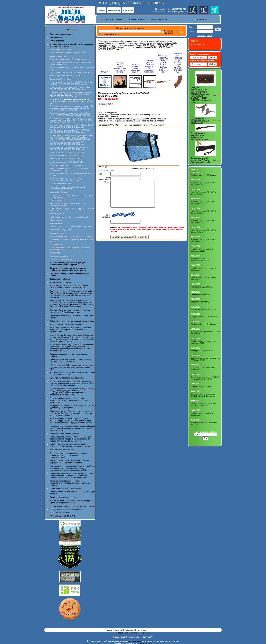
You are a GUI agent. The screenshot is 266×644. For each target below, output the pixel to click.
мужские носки (135, 641)
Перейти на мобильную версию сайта (133, 633)
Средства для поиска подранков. (64, 497)
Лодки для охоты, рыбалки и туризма (66, 488)
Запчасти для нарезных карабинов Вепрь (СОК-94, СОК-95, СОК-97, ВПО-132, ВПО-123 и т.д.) (70, 88)
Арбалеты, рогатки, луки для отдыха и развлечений (72, 321)
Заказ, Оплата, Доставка (111, 19)
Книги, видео (55, 253)
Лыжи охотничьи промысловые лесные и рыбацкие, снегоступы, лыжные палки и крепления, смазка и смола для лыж (72, 428)
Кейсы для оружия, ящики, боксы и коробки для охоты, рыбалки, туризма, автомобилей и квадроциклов (71, 330)
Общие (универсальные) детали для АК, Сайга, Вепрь (71, 73)
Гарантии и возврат (136, 19)
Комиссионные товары (59, 256)
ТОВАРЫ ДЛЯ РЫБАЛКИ (61, 282)
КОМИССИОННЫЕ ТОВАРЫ (62, 516)
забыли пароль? (205, 36)
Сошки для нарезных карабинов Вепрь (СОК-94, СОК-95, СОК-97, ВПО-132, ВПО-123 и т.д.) (69, 143)
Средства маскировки (58, 56)
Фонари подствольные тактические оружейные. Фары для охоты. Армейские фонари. (70, 462)
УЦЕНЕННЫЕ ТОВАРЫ (60, 513)
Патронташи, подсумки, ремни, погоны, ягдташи (69, 217)
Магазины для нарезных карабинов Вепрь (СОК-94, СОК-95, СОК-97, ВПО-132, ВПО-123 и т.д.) (178, 63)
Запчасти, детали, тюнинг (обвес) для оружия (68, 59)
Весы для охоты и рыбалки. (62, 450)
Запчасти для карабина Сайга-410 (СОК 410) (68, 156)
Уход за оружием (57, 223)
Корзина (118, 630)
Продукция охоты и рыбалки (61, 259)
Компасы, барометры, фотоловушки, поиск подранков (71, 236)
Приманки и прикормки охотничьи (64, 433)
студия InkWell (146, 643)
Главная (101, 10)
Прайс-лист (129, 630)
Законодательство (159, 19)
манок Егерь (114, 34)
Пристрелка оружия (58, 200)
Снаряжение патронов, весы (61, 184)
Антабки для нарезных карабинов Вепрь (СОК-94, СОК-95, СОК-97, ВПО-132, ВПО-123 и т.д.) (70, 131)
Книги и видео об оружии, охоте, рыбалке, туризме (72, 506)
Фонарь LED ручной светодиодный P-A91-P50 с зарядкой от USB (201, 160)
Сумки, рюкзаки (56, 220)
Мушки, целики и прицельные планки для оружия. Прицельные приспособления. (72, 502)
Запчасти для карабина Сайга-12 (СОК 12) (67, 162)
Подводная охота (57, 245)
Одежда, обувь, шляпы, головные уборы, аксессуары (71, 227)
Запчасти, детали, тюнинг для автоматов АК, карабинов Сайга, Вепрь (149, 66)
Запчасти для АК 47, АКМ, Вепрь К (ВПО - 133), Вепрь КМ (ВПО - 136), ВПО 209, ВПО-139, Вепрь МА (71, 83)
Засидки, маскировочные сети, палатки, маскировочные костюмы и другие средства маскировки (69, 400)
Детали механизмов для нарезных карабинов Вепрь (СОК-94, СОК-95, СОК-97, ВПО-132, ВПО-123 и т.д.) (70, 114)
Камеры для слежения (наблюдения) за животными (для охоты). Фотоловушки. (72, 407)
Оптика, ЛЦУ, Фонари (58, 192)
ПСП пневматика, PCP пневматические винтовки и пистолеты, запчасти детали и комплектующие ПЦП (72, 367)
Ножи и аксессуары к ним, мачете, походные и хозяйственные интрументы (68, 188)
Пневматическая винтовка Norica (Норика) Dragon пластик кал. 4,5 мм (199, 136)
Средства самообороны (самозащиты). (67, 378)
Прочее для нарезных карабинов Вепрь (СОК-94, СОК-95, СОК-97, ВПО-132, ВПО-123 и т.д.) (69, 148)
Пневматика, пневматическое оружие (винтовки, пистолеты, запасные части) (71, 361)
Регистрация (114, 10)
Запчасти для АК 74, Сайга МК (62, 79)
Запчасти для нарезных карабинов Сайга (66, 76)
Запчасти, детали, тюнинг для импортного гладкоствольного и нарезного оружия (66, 180)
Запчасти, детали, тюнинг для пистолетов (66, 165)
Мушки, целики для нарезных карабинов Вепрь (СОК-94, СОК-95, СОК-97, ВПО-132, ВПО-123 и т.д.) (72, 126)
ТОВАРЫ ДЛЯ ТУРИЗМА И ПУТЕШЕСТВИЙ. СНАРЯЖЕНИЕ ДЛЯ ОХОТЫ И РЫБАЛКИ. (69, 287)
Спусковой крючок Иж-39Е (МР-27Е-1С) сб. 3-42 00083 (200, 120)
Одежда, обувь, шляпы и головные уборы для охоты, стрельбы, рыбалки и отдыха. (70, 311)
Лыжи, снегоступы (57, 233)
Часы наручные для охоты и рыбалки (66, 324)
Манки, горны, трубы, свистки (61, 50)
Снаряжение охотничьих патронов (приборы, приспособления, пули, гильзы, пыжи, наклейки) (71, 445)
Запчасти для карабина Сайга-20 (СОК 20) (67, 159)
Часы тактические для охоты (61, 230)
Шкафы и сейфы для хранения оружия (67, 509)
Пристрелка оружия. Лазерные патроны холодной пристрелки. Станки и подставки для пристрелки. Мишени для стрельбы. (72, 413)
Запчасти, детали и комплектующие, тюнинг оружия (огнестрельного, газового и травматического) (69, 455)
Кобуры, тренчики (57, 214)
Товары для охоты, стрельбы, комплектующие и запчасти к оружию (128, 41)
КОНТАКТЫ (128, 10)
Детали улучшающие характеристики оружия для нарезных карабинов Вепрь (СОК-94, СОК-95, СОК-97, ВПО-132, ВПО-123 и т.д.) (71, 120)
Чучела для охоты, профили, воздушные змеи (68, 53)
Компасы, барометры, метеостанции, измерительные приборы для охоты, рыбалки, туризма (70, 483)
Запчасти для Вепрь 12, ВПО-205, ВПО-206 (67, 152)
